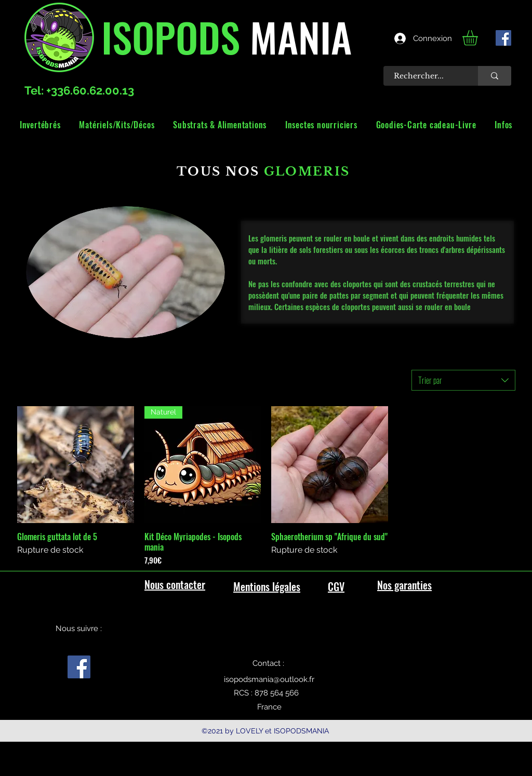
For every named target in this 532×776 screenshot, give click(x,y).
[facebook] (503, 38)
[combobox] (463, 380)
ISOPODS (171, 36)
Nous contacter (175, 584)
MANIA (296, 36)
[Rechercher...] (425, 76)
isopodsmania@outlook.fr (269, 679)
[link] (479, 38)
